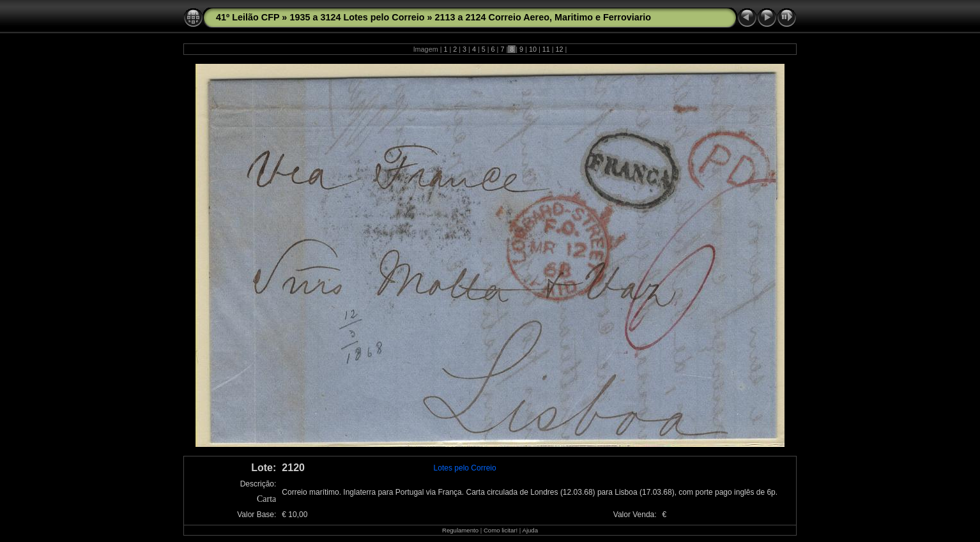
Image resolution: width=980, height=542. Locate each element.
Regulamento (460, 530)
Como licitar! (501, 530)
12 (560, 49)
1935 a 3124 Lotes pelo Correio (357, 17)
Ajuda (530, 530)
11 (546, 49)
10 (533, 49)
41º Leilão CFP (248, 17)
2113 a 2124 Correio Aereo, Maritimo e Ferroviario (543, 17)
